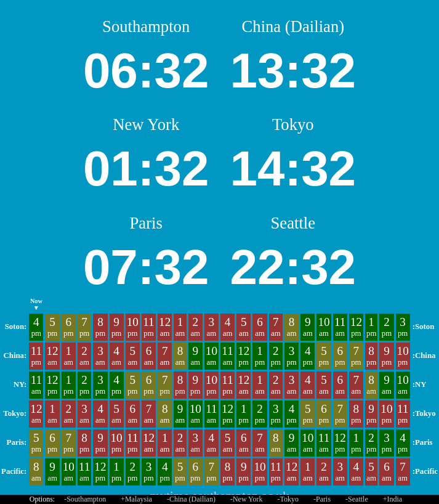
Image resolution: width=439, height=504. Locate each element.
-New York (247, 499)
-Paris (322, 499)
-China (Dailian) (191, 499)
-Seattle (357, 499)
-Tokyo (288, 499)
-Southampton (85, 499)
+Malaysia (136, 499)
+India (393, 499)
